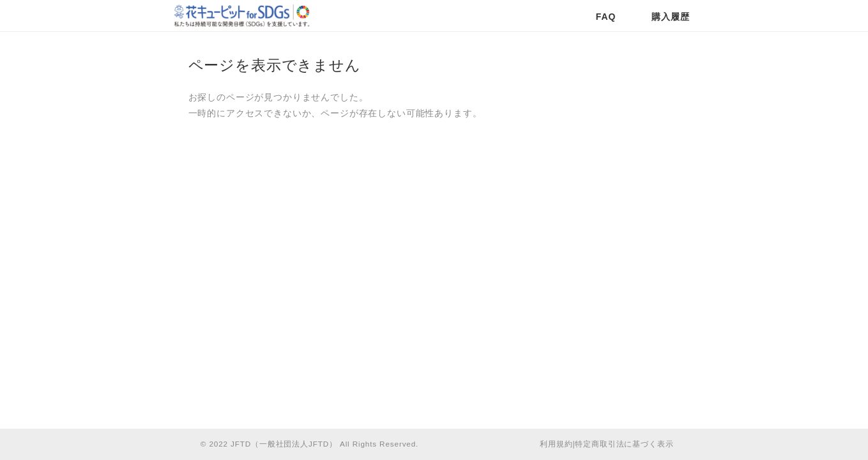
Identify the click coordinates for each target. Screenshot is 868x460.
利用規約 (556, 444)
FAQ (606, 17)
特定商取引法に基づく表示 (624, 444)
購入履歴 (670, 17)
